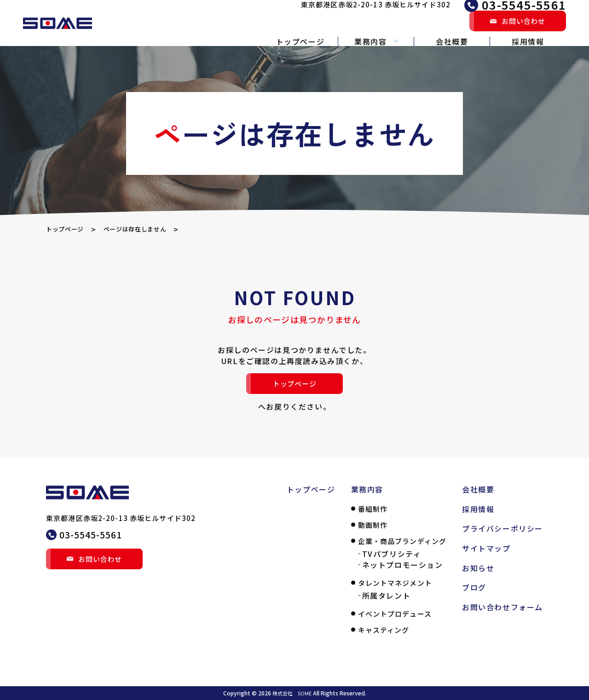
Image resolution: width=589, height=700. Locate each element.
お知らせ (478, 568)
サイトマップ (486, 548)
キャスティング (384, 630)
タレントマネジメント (395, 583)
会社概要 (452, 41)
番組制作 (373, 509)
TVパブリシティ (392, 554)
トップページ (300, 41)
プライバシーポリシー (502, 528)
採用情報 (528, 41)
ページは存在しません (151, 229)
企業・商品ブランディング (402, 541)
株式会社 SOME (292, 693)
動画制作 (373, 525)
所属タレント (387, 596)
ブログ (474, 587)
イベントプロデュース (395, 614)
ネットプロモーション (403, 565)
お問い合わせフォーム (502, 607)
